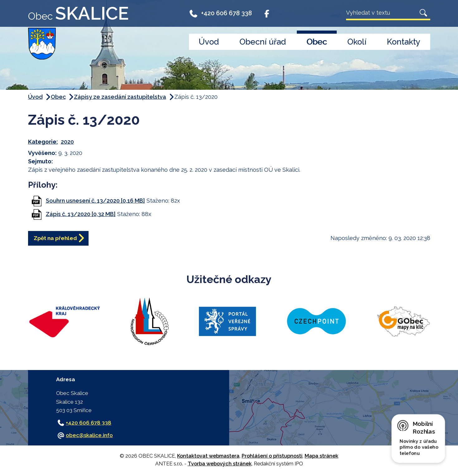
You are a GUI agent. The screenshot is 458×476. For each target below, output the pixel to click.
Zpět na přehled (59, 239)
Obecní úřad (263, 42)
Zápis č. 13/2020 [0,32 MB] (81, 214)
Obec (317, 42)
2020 (67, 142)
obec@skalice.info (89, 435)
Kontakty (404, 42)
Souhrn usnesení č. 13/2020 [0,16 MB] (95, 201)
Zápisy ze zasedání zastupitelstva (120, 97)
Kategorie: (43, 142)
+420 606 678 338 (221, 13)
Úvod (209, 42)
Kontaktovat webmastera (208, 456)
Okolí (357, 42)
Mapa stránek (321, 456)
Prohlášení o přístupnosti (272, 456)
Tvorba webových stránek (220, 464)
